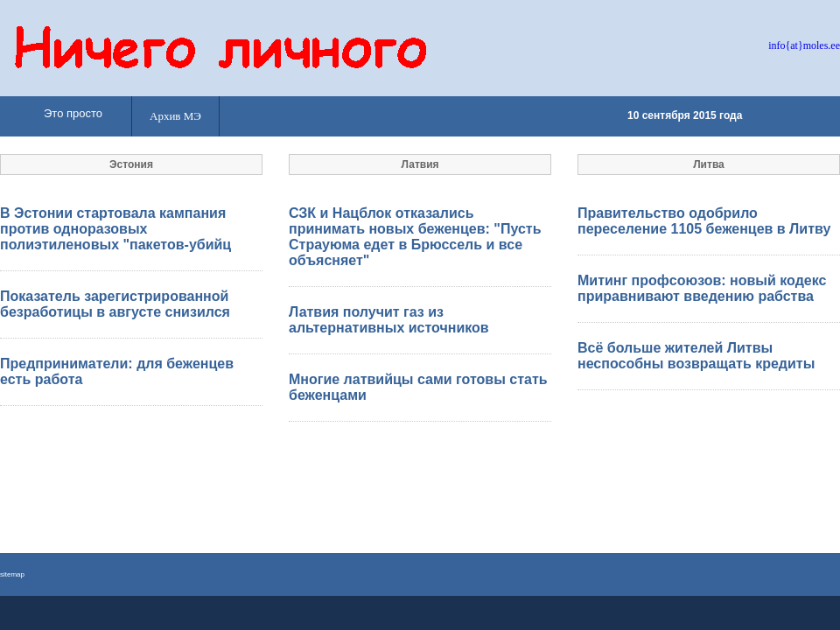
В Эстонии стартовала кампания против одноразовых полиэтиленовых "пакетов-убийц (115, 229)
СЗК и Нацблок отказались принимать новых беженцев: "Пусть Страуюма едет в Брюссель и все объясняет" (415, 237)
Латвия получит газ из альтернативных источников (389, 320)
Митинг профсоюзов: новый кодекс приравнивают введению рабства (702, 288)
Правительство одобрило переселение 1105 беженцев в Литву (704, 221)
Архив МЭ (175, 116)
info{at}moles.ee (804, 45)
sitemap (12, 574)
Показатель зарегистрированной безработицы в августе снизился (115, 304)
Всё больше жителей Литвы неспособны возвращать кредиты (696, 356)
